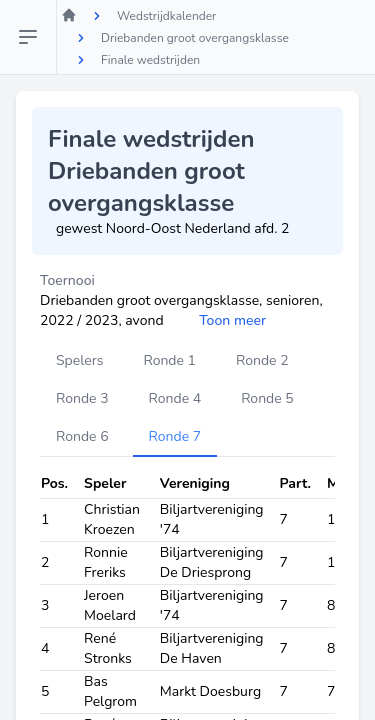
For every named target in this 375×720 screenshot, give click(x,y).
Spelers (79, 360)
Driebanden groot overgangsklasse (195, 38)
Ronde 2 (262, 360)
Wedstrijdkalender (166, 16)
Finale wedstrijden (150, 60)
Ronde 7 (175, 436)
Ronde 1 (169, 360)
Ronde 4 (175, 398)
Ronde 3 (82, 398)
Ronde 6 (82, 436)
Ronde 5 (267, 398)
